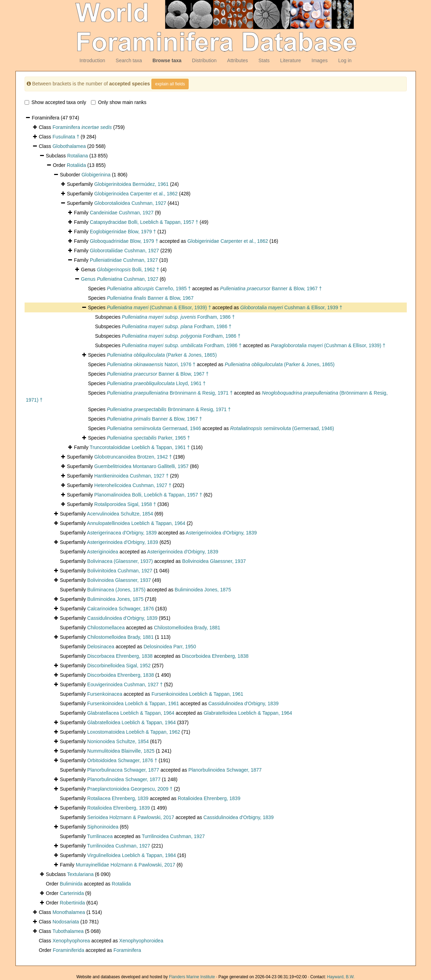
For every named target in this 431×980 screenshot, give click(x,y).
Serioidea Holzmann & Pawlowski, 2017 (130, 817)
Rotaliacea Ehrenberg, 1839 (118, 798)
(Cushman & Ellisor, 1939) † (159, 307)
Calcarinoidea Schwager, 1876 (120, 609)
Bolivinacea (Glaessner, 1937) (120, 561)
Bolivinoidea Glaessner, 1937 (214, 561)
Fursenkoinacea (105, 694)
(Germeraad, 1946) (282, 428)
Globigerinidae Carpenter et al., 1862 (228, 241)
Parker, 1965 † (148, 438)
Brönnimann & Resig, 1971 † (170, 393)
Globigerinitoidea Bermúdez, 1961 (131, 184)
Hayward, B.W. (341, 977)
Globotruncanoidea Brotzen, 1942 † (133, 457)
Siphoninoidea (103, 827)
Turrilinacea (100, 836)
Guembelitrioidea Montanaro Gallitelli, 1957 (141, 466)
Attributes (238, 60)
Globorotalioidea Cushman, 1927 (130, 203)
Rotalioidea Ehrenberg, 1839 (209, 798)
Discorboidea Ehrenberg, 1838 (215, 656)
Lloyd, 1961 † (156, 383)
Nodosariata (66, 922)
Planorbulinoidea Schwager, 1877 (225, 770)
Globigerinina (96, 175)
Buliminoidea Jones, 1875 (203, 590)
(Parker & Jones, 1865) (162, 355)
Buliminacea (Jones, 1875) (116, 590)
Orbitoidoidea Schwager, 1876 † (122, 760)
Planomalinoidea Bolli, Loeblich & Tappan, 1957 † (148, 495)
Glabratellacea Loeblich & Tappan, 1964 (131, 713)
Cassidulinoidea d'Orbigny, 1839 (122, 618)
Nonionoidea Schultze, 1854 (118, 741)
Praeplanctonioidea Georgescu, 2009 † (130, 789)
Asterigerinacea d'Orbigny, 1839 (122, 533)
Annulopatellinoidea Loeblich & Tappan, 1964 (136, 523)
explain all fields (170, 84)
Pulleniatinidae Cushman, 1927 (124, 260)
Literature (291, 60)
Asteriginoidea (103, 552)
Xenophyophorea (71, 941)
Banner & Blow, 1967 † (271, 288)
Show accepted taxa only (55, 102)
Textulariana (80, 874)
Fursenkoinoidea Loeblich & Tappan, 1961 (197, 694)
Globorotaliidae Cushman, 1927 (125, 251)
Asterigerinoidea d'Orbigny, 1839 (221, 533)
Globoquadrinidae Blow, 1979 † (124, 241)
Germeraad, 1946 (154, 428)
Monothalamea (69, 912)
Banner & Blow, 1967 (150, 298)
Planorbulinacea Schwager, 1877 (123, 770)
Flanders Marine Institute (192, 977)
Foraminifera (82, 127)
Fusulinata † (66, 137)
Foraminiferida (68, 950)
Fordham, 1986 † (178, 317)
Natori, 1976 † (151, 364)
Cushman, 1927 (128, 279)
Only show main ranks (119, 102)
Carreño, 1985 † (149, 288)
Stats (264, 60)
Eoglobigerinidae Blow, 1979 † (123, 232)
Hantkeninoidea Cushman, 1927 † (131, 476)
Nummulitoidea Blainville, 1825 (121, 751)
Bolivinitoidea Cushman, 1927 (120, 571)
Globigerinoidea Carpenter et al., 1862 (136, 194)
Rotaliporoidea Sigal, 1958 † (125, 504)
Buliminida (71, 884)
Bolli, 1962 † (128, 270)
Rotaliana (77, 156)
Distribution (204, 60)
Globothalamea (69, 146)
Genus (89, 279)
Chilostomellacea (106, 628)
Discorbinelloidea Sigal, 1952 (119, 666)
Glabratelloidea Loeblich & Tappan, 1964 (248, 713)
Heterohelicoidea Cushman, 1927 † (133, 485)
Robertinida (72, 903)
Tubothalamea (68, 931)
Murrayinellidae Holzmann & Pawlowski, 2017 (126, 865)
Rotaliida (76, 165)
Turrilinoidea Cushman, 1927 (173, 836)
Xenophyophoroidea (141, 941)
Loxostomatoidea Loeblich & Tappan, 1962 (133, 732)
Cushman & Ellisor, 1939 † (291, 307)
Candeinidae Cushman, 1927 (122, 213)
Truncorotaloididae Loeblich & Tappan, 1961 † (140, 447)
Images (320, 60)
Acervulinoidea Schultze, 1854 (120, 514)
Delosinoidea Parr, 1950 (170, 647)
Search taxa (129, 60)
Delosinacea (101, 647)
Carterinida (72, 893)
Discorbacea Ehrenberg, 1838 (120, 656)
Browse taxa (167, 60)
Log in (345, 60)
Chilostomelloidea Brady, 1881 (187, 628)
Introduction (92, 60)
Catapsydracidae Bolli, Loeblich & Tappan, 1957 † (144, 222)
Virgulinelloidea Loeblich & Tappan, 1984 (131, 855)
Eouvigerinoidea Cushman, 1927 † (125, 684)
